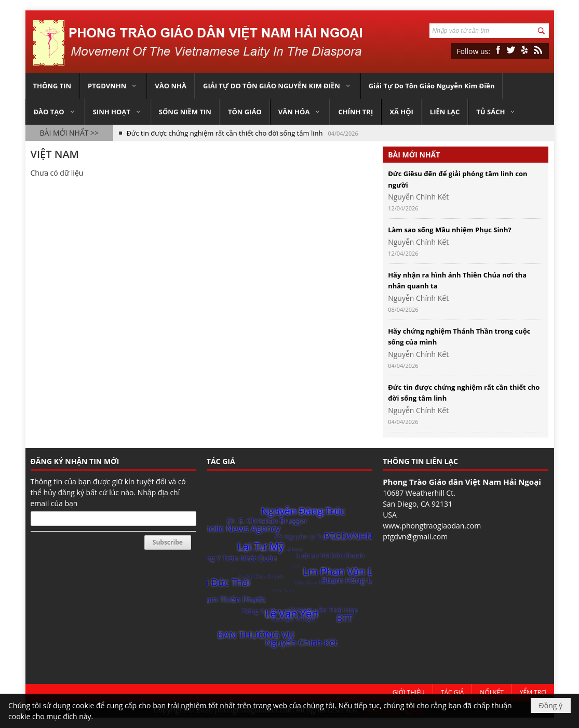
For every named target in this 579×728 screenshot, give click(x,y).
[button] (113, 86)
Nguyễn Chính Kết (418, 197)
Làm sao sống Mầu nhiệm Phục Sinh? (450, 230)
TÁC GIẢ (221, 461)
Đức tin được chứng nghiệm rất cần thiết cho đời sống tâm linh (224, 133)
